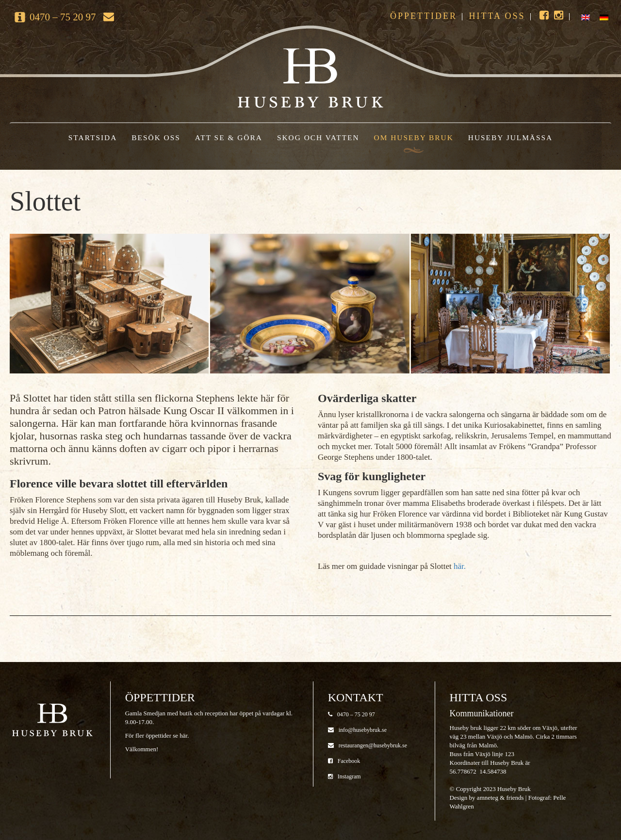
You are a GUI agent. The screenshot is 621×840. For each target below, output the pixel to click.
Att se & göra (229, 137)
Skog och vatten (318, 137)
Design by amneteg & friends (487, 798)
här (183, 735)
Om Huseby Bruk (414, 137)
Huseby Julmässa (510, 137)
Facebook (344, 761)
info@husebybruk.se (357, 730)
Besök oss (156, 137)
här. (460, 566)
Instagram (344, 776)
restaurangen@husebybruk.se (368, 745)
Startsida (93, 137)
